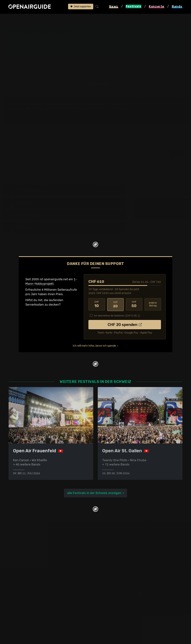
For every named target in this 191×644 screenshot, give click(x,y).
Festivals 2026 (19, 554)
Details (178, 154)
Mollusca (57, 109)
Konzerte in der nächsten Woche (120, 554)
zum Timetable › (116, 182)
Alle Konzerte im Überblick (116, 576)
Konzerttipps (107, 540)
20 (115, 304)
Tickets (57, 52)
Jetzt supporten (81, 7)
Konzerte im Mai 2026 (113, 558)
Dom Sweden (152, 104)
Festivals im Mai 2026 (24, 558)
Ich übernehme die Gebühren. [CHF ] (115, 315)
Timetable (118, 109)
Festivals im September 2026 (29, 572)
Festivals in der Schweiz (25, 545)
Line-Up (19, 49)
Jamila (173, 104)
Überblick (59, 49)
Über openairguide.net (24, 597)
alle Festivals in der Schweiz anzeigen (94, 493)
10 (97, 304)
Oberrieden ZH (147, 33)
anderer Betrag (153, 304)
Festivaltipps (18, 540)
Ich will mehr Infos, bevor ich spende (94, 345)
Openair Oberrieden (64, 19)
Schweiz (42, 19)
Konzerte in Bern (109, 549)
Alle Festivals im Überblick (27, 576)
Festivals (27, 19)
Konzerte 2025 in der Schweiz (119, 567)
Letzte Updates (83, 49)
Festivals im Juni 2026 (24, 563)
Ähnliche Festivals (85, 52)
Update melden (179, 222)
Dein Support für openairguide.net (33, 601)
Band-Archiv (122, 52)
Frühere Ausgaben (125, 49)
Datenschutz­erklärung (24, 610)
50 (134, 304)
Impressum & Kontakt (24, 615)
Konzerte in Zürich (111, 545)
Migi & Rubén (35, 109)
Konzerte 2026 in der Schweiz (119, 572)
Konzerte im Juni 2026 (114, 563)
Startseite (10, 19)
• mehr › (164, 215)
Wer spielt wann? (26, 52)
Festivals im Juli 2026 (24, 567)
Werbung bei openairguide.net (30, 606)
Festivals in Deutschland (26, 549)
